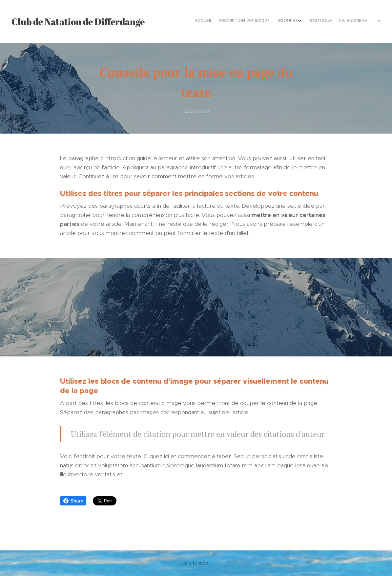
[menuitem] (327, 21)
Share (73, 501)
